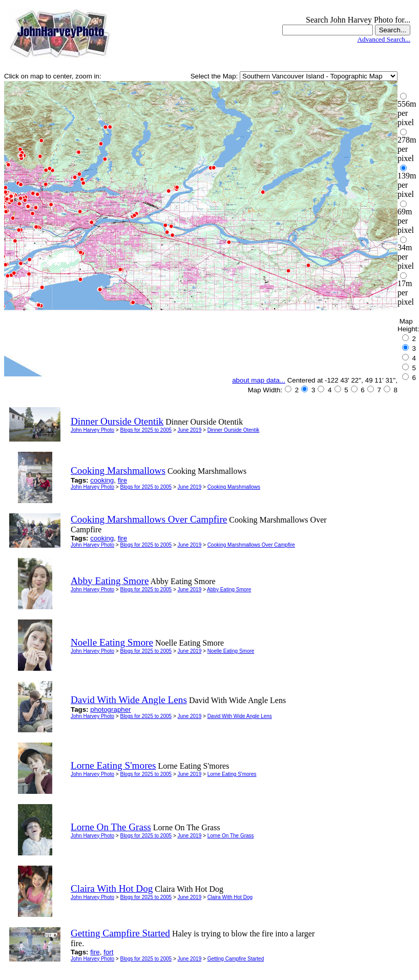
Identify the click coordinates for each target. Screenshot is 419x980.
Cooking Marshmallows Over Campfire (251, 545)
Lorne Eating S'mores (232, 774)
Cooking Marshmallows (234, 487)
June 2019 (190, 430)
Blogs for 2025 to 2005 (146, 430)
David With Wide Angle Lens (240, 716)
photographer (110, 709)
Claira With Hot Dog (230, 897)
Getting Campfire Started (236, 959)
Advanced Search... (384, 39)
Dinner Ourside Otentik (234, 430)
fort (108, 952)
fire (123, 480)
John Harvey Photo (92, 430)
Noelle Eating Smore (231, 651)
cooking (102, 480)
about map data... (259, 380)
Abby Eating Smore (229, 589)
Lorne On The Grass (231, 836)
